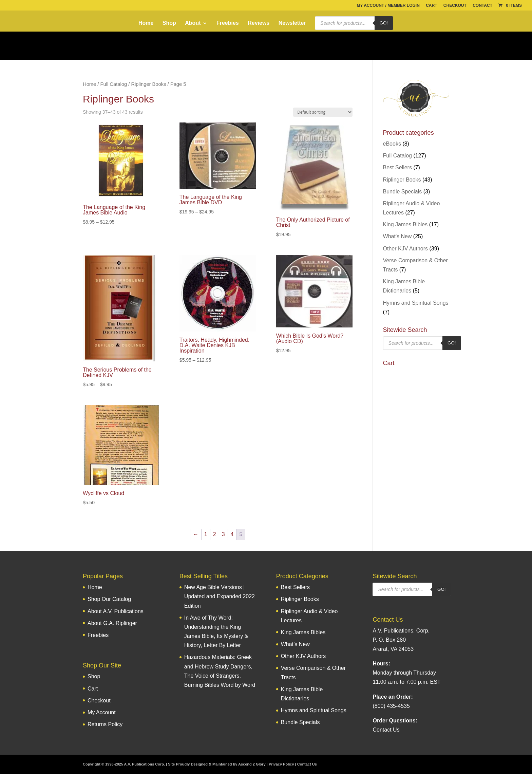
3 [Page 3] (223, 534)
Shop (169, 23)
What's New (397, 236)
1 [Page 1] (206, 534)
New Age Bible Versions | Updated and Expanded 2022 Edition (220, 596)
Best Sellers (397, 167)
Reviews (259, 23)
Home (146, 23)
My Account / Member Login (388, 6)
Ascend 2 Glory (252, 764)
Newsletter (292, 23)
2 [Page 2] (215, 534)
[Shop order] (323, 112)
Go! (384, 23)
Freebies (228, 23)
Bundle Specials (403, 192)
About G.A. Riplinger (112, 623)
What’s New (295, 644)
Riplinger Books (148, 84)
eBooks (392, 144)
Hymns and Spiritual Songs (416, 303)
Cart (431, 6)
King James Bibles (405, 224)
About (193, 23)
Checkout (455, 6)
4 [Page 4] (232, 534)
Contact (482, 6)
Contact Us (307, 764)
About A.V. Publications (116, 611)
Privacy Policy (281, 764)
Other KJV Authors (406, 249)
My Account (102, 712)
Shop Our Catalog (109, 599)
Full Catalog (114, 84)
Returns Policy (105, 724)
